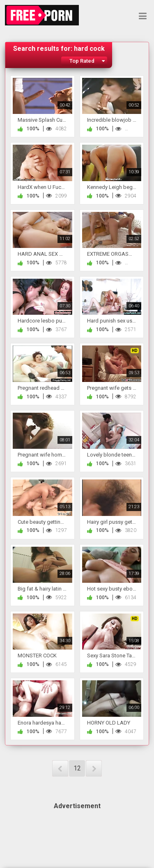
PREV (60, 768)
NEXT (94, 768)
